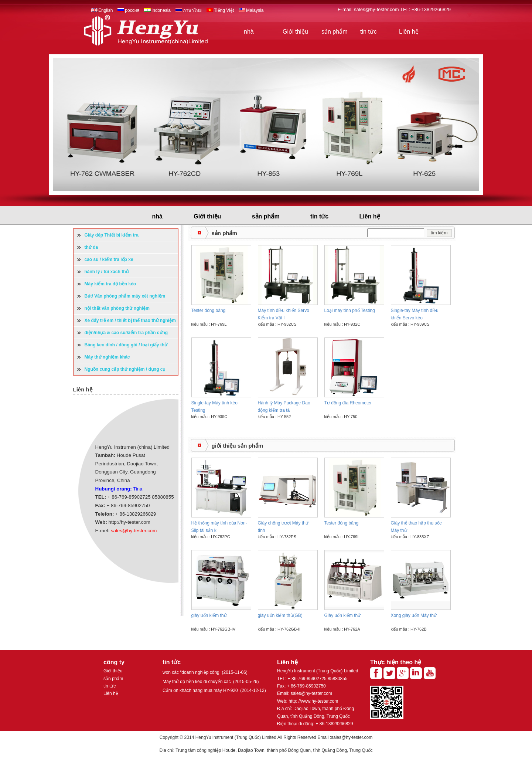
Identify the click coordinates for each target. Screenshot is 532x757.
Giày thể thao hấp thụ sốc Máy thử (416, 527)
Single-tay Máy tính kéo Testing (214, 407)
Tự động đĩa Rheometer (348, 403)
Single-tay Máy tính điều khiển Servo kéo (415, 314)
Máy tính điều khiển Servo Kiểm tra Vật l (284, 314)
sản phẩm (334, 32)
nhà (249, 32)
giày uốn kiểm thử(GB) (280, 615)
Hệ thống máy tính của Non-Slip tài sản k (219, 527)
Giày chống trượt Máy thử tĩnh (283, 527)
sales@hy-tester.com (377, 9)
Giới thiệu (295, 32)
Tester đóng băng (209, 310)
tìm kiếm (439, 233)
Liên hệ (409, 32)
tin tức (369, 32)
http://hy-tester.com (129, 522)
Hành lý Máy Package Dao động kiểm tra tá (284, 407)
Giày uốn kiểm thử (343, 615)
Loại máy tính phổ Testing (350, 310)
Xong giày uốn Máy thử (414, 615)
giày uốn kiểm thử (209, 615)
